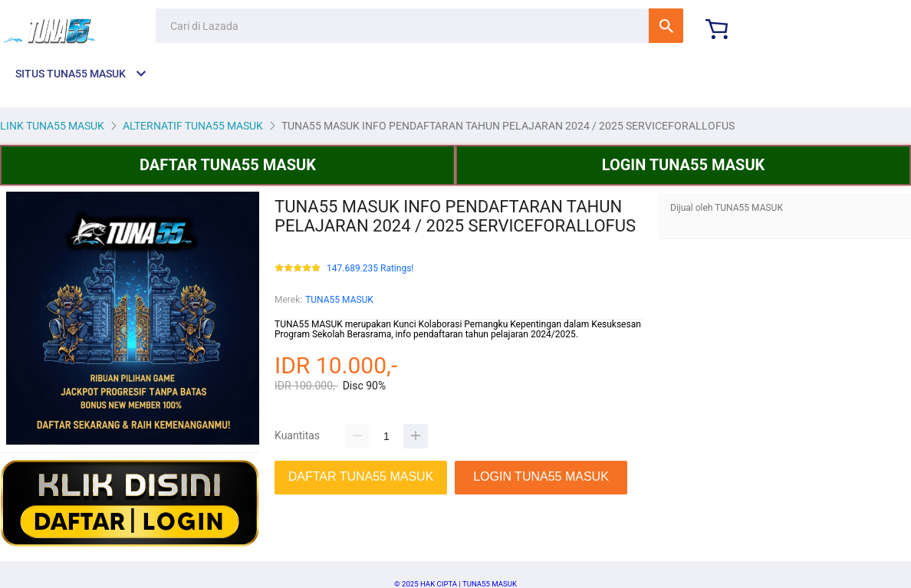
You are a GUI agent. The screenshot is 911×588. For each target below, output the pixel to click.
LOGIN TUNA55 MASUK (684, 165)
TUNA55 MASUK (339, 300)
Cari (666, 26)
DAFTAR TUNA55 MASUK (228, 165)
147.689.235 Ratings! (370, 269)
